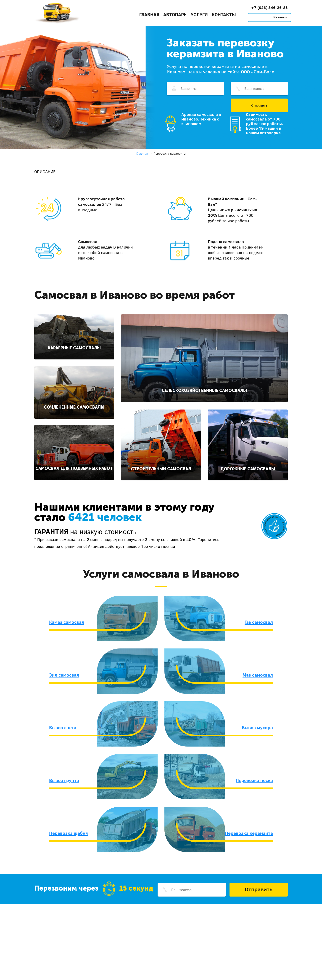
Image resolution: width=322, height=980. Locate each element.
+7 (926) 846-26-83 (269, 7)
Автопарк (175, 14)
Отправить (259, 105)
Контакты (224, 14)
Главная (149, 14)
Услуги (199, 14)
